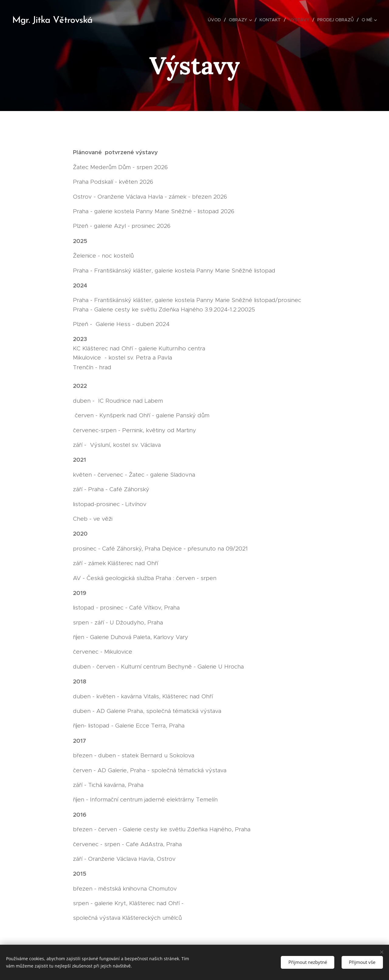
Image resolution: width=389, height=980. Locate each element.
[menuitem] (216, 20)
